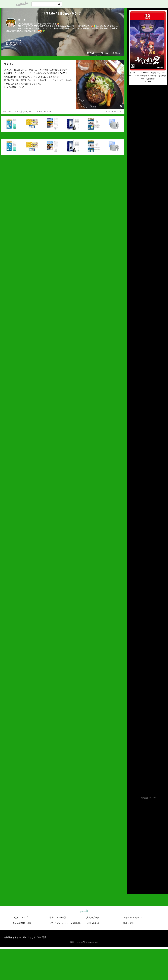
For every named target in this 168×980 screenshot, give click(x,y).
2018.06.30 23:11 (114, 112)
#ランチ (7, 112)
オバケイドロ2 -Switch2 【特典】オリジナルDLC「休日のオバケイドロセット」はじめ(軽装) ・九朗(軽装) (148, 76)
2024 (131, 844)
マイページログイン (133, 917)
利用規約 (77, 923)
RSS (132, 889)
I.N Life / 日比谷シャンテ (63, 13)
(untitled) (133, 98)
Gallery (92, 53)
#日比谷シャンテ (23, 112)
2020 (131, 858)
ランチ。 (9, 64)
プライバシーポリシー (60, 923)
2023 (131, 847)
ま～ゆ (22, 20)
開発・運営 (128, 923)
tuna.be (84, 911)
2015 (131, 875)
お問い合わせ (93, 923)
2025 (131, 840)
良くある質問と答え (22, 923)
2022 (131, 851)
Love (105, 53)
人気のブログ (93, 917)
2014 (131, 879)
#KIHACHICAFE (44, 112)
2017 (131, 868)
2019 (131, 861)
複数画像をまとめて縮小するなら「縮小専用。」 (27, 937)
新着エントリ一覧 (58, 917)
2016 (131, 872)
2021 (131, 854)
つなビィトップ (20, 917)
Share (116, 53)
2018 (131, 865)
